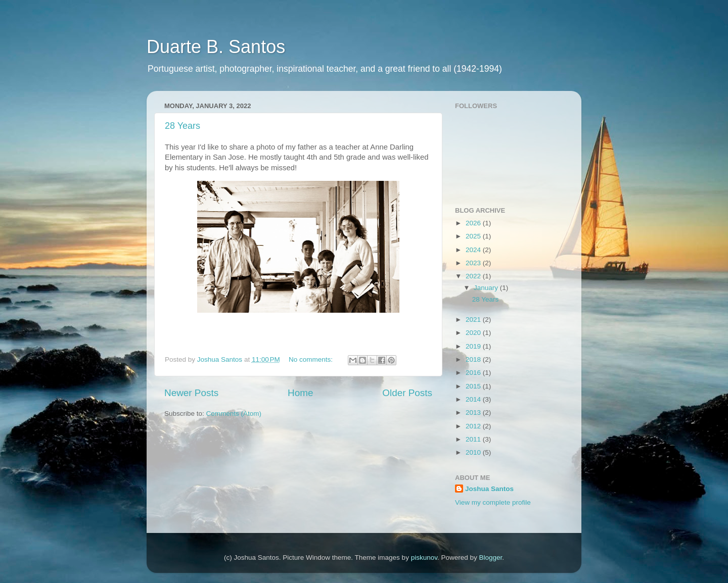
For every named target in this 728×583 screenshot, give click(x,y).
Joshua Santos (489, 489)
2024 (474, 250)
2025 (474, 236)
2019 (474, 346)
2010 (474, 452)
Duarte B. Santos (216, 47)
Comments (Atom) (234, 414)
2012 (474, 426)
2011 (474, 439)
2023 (474, 263)
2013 (474, 412)
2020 (474, 333)
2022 (474, 276)
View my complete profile (493, 502)
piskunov (424, 557)
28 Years (183, 126)
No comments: (312, 359)
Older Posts (407, 393)
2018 (474, 359)
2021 (474, 320)
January (487, 288)
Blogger (490, 557)
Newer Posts (191, 393)
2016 (474, 373)
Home (300, 393)
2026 (474, 223)
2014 (474, 399)
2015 (474, 386)
